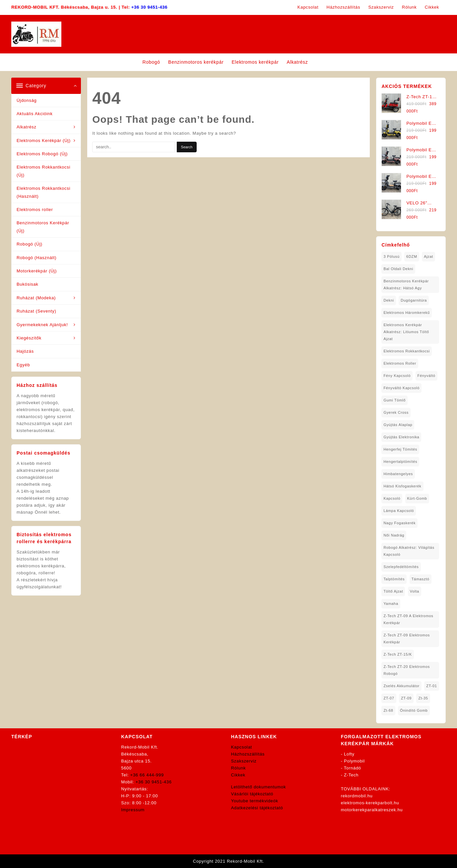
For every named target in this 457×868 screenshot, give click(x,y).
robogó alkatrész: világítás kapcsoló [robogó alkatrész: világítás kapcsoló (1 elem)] (409, 551)
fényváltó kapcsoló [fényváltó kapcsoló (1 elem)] (401, 388)
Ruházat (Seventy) (36, 311)
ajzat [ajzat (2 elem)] (428, 256)
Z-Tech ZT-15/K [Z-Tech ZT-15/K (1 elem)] (398, 654)
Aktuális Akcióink (35, 114)
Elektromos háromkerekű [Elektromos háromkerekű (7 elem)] (407, 313)
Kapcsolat (242, 747)
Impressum (133, 810)
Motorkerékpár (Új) (37, 271)
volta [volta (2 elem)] (415, 591)
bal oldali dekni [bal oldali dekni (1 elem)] (398, 269)
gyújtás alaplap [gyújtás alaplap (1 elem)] (398, 425)
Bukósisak (28, 284)
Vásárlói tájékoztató (252, 794)
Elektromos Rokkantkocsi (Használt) (43, 192)
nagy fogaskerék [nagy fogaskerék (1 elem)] (399, 523)
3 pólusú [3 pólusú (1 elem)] (391, 256)
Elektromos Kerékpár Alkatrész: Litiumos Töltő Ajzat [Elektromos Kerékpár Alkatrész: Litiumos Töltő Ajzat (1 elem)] (406, 332)
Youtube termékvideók (255, 801)
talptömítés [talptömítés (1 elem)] (394, 579)
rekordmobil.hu (357, 796)
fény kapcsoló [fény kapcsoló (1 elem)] (397, 376)
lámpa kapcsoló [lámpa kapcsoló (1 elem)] (399, 511)
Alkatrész (27, 127)
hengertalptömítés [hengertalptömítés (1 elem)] (400, 462)
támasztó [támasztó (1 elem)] (421, 579)
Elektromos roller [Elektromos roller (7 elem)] (400, 363)
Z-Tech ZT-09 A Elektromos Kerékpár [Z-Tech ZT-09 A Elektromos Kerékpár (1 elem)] (408, 619)
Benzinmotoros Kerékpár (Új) (43, 227)
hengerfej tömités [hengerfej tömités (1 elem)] (400, 449)
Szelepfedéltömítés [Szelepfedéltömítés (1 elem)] (401, 567)
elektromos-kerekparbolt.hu (370, 803)
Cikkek (238, 775)
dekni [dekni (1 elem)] (389, 300)
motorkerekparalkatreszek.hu (372, 810)
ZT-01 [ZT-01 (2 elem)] (431, 686)
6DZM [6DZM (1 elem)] (412, 256)
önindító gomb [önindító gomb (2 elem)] (414, 710)
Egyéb (23, 365)
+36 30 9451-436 (149, 7)
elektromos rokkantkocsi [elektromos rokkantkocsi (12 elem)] (407, 351)
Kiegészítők (29, 338)
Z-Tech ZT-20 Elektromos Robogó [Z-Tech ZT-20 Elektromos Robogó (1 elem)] (407, 670)
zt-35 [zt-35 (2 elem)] (423, 698)
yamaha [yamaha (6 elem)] (391, 604)
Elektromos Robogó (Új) (42, 154)
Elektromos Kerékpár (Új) (44, 141)
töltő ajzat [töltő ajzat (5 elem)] (393, 591)
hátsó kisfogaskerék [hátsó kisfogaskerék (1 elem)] (402, 486)
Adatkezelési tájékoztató (257, 808)
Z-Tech (351, 775)
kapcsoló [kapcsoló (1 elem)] (392, 498)
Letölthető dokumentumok (259, 787)
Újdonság (27, 100)
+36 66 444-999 (147, 775)
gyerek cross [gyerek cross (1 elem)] (396, 412)
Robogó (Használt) (36, 258)
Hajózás (25, 351)
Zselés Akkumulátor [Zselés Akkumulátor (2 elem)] (401, 686)
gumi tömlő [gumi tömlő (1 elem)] (394, 400)
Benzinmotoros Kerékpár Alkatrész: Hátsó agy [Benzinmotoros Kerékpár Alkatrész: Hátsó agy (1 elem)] (406, 285)
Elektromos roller (35, 210)
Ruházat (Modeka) (36, 298)
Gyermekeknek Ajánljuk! (42, 325)
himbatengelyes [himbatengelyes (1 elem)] (398, 474)
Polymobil (354, 761)
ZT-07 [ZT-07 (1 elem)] (389, 698)
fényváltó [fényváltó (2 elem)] (426, 376)
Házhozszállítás (248, 754)
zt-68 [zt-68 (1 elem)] (388, 710)
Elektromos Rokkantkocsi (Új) (43, 171)
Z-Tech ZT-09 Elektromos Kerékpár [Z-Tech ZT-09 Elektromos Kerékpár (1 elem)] (407, 639)
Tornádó (353, 768)
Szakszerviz (244, 761)
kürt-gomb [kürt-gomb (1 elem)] (417, 498)
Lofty (349, 754)
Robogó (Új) (30, 244)
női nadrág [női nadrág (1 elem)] (394, 535)
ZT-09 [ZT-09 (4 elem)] (406, 698)
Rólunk (239, 768)
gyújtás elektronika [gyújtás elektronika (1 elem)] (401, 437)
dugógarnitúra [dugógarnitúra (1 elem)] (414, 300)
